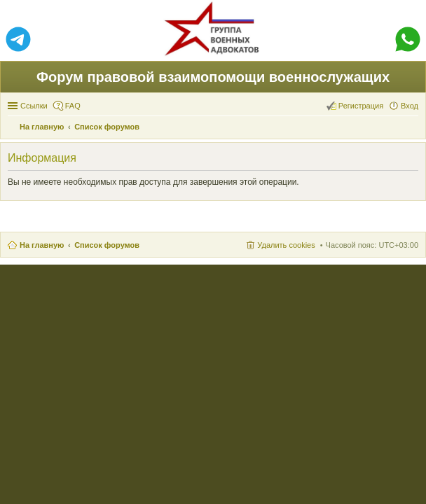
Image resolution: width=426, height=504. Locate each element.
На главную (42, 245)
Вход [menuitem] (410, 106)
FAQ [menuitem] (73, 106)
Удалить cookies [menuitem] (286, 245)
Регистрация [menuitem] (361, 106)
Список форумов (107, 245)
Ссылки (34, 106)
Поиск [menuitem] (414, 128)
